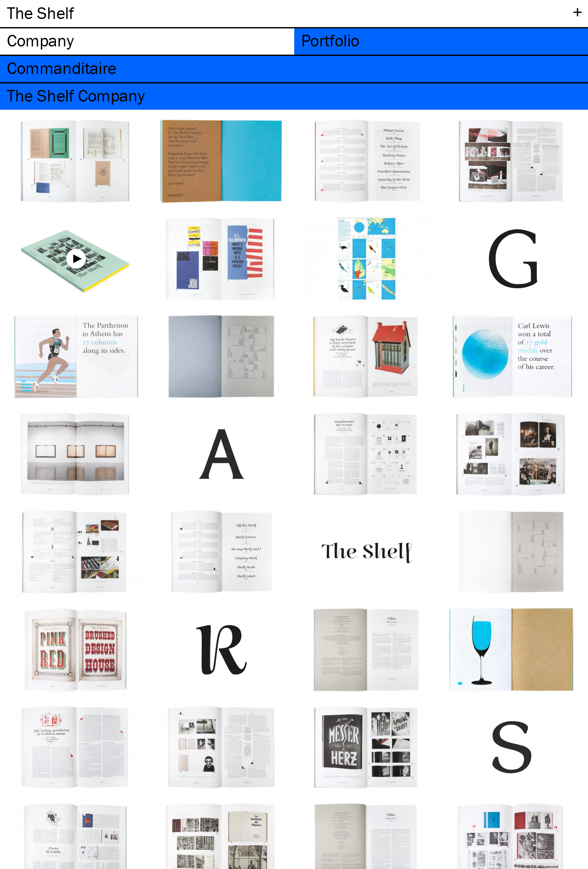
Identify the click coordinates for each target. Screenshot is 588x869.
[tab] (147, 42)
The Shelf (40, 13)
